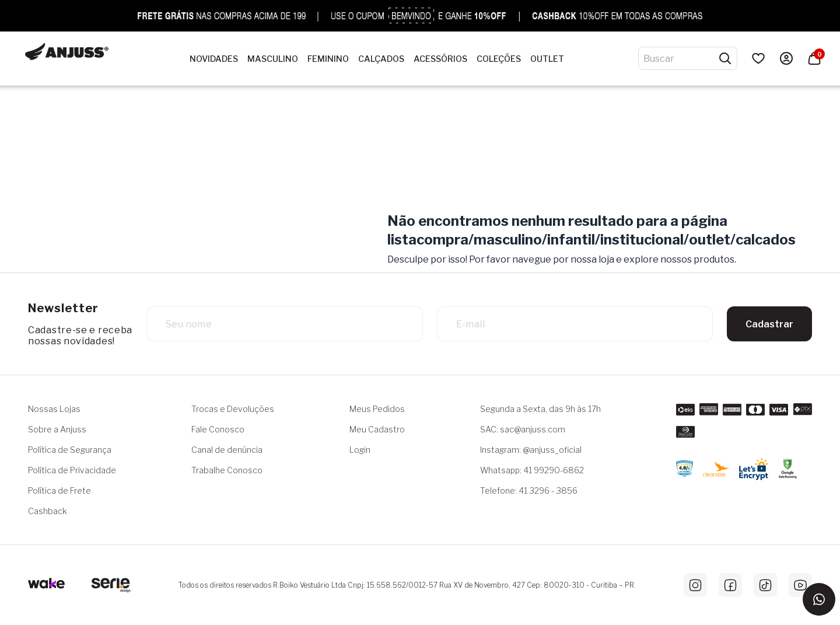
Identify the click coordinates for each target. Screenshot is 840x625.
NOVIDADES (214, 59)
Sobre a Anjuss (57, 429)
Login (360, 450)
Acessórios (440, 59)
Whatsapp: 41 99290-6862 (532, 470)
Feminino (328, 59)
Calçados (381, 59)
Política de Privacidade (72, 470)
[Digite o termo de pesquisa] (681, 58)
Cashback (48, 511)
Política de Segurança (70, 450)
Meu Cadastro (377, 429)
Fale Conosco (218, 429)
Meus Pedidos (377, 409)
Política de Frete (60, 490)
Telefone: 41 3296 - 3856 (529, 490)
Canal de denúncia (227, 450)
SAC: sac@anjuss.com (523, 429)
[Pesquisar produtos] (725, 58)
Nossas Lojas (54, 409)
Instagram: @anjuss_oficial (531, 450)
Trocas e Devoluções (233, 409)
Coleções (499, 59)
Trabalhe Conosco (227, 470)
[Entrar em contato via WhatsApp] (819, 599)
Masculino (273, 59)
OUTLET (547, 59)
